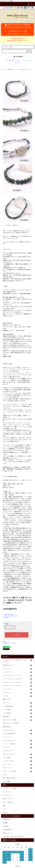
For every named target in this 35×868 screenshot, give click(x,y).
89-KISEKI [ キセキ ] (24, 69)
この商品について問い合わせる (10, 616)
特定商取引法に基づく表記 (9, 643)
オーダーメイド (7, 792)
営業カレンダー (7, 833)
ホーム (5, 69)
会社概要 (5, 823)
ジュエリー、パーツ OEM (9, 788)
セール (5, 809)
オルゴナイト (18, 62)
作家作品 (11, 60)
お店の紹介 (6, 826)
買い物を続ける (7, 618)
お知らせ (5, 812)
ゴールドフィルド (26, 60)
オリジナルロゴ (7, 795)
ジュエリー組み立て (8, 802)
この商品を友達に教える (9, 614)
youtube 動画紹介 (7, 830)
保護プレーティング (8, 799)
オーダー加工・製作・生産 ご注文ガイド (14, 837)
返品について (6, 642)
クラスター (18, 60)
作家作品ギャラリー (13, 69)
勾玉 (7, 60)
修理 (4, 806)
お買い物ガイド (7, 819)
